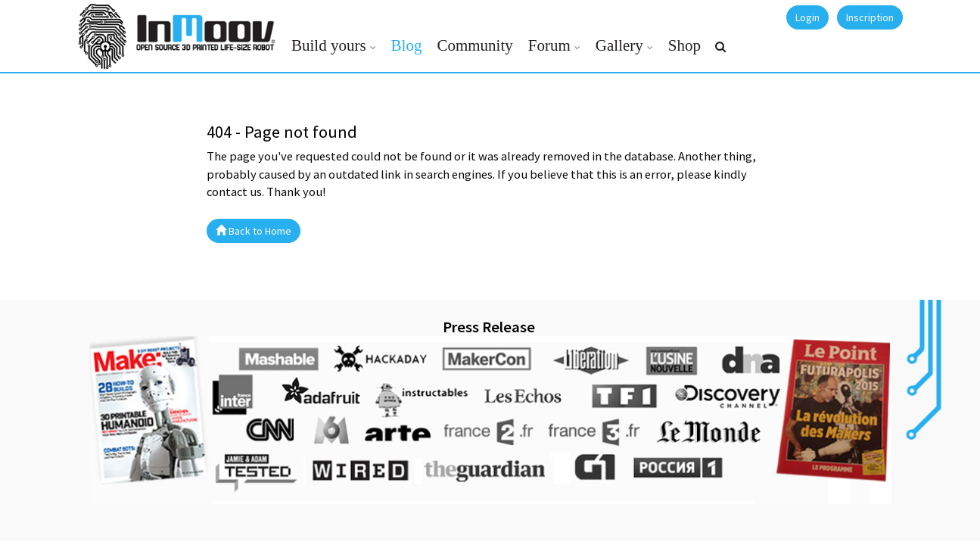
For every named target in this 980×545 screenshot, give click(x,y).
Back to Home (254, 231)
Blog (407, 45)
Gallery (619, 45)
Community (474, 45)
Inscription (870, 17)
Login (807, 17)
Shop (684, 45)
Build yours (329, 45)
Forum (549, 45)
